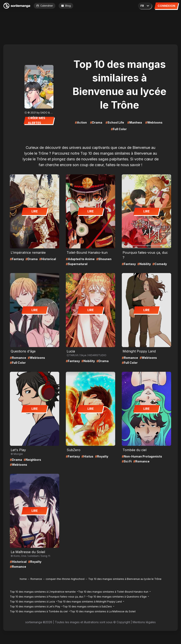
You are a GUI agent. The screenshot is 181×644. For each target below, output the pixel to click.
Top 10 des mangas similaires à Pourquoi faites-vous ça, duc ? (48, 597)
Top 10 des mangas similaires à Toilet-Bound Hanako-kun (113, 592)
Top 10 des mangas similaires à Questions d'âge (117, 597)
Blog (66, 6)
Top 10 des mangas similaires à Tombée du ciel (39, 611)
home (23, 579)
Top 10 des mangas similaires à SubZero (87, 606)
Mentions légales (144, 622)
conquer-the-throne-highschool (65, 579)
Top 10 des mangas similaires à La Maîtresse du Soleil (103, 611)
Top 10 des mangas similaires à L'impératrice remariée (43, 592)
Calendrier (45, 6)
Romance (36, 579)
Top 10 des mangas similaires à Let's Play (35, 606)
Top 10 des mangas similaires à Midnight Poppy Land (90, 602)
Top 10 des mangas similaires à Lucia (32, 602)
